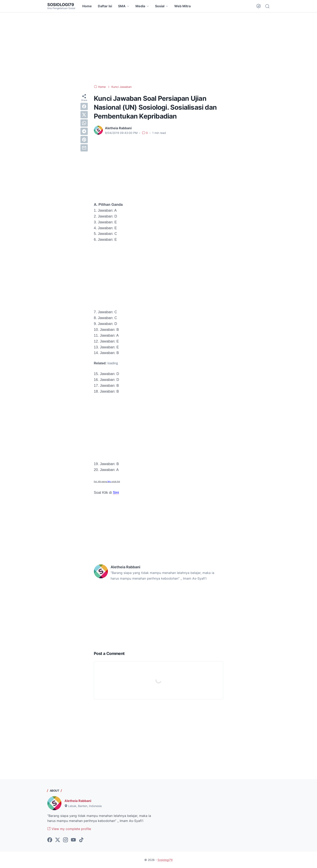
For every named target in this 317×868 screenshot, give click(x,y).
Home (87, 6)
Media (140, 6)
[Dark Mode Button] (259, 6)
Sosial (160, 6)
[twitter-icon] (58, 840)
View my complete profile (69, 829)
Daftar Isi (105, 6)
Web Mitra (182, 6)
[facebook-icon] (50, 840)
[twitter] (84, 115)
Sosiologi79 (61, 5)
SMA (122, 6)
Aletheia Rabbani (78, 801)
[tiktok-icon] (81, 840)
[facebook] (84, 106)
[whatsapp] (84, 123)
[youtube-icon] (73, 840)
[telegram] (84, 131)
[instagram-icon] (66, 840)
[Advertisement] (158, 48)
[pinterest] (84, 140)
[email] (84, 148)
